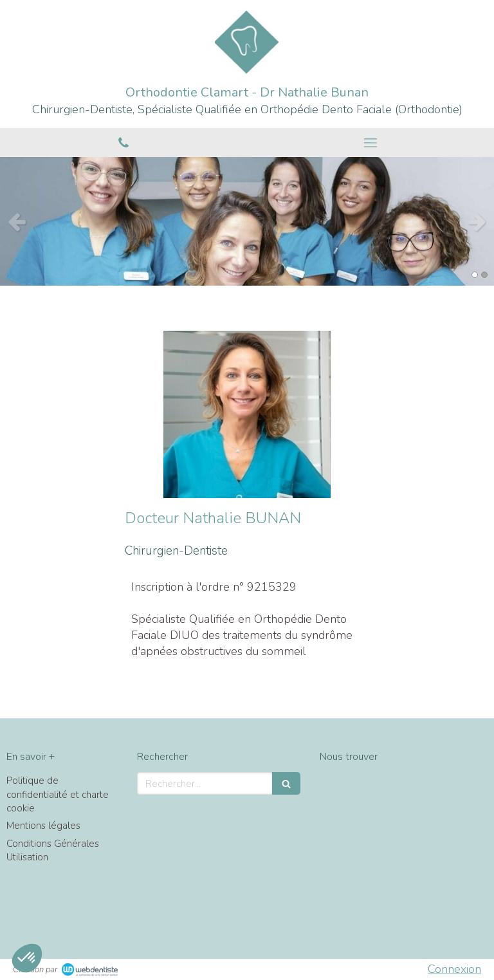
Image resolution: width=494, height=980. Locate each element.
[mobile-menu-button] (370, 143)
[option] (247, 221)
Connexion (454, 969)
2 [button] (484, 275)
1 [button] (475, 275)
